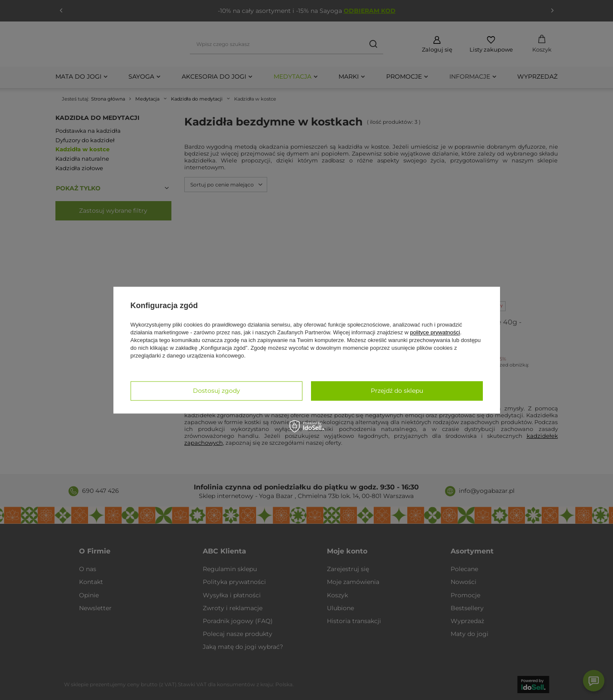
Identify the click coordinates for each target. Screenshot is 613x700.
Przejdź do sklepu (397, 391)
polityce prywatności (435, 332)
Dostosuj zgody (217, 391)
